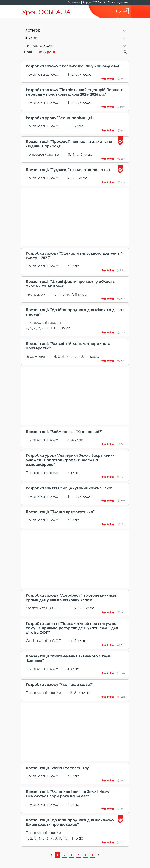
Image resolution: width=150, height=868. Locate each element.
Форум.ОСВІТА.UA (94, 2)
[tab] (75, 31)
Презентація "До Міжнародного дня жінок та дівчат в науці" (75, 312)
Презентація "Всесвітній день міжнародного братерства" (68, 346)
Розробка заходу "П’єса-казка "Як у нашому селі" (73, 66)
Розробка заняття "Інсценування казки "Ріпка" (69, 488)
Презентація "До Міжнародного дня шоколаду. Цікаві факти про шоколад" (71, 822)
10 (53, 328)
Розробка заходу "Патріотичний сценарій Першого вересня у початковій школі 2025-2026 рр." (75, 92)
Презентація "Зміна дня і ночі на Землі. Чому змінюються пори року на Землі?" (68, 794)
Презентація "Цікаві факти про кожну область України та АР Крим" (70, 284)
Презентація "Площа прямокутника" (60, 512)
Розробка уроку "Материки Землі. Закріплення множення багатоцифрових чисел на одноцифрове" (70, 460)
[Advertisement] (75, 217)
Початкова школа (42, 74)
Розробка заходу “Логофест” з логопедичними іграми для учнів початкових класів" (71, 598)
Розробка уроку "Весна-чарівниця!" (59, 118)
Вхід (122, 11)
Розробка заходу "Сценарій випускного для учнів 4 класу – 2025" (74, 256)
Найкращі (47, 52)
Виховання (35, 356)
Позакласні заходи (43, 322)
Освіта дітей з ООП (43, 608)
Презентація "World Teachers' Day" (58, 768)
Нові (28, 52)
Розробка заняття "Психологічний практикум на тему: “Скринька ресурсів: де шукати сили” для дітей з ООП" (72, 628)
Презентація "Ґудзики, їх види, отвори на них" (69, 170)
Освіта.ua (74, 2)
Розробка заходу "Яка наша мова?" (60, 684)
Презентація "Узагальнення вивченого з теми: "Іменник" (69, 658)
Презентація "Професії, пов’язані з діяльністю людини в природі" (69, 144)
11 (59, 328)
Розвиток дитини (118, 2)
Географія (36, 294)
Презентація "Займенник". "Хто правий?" (64, 432)
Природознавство (42, 154)
